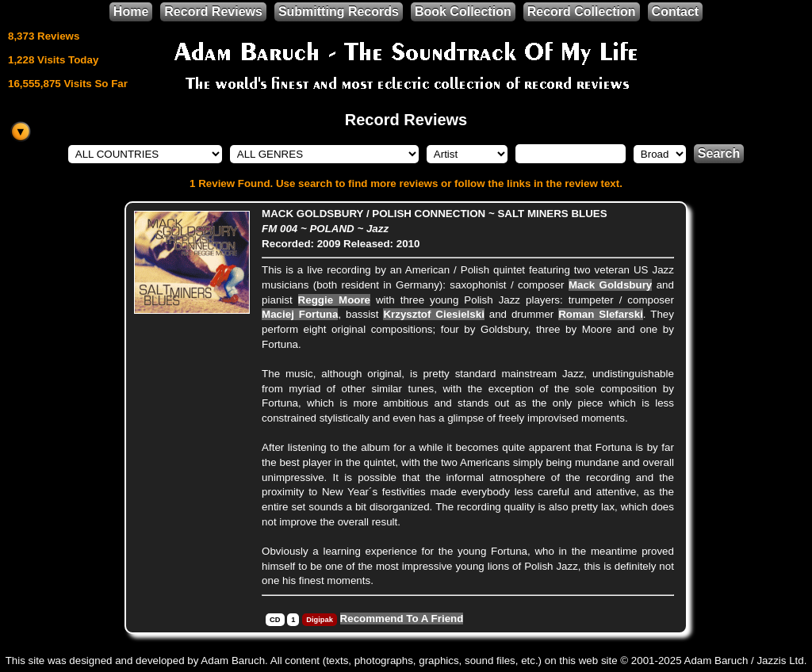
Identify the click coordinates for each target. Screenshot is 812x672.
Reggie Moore (334, 300)
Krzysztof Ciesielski (433, 314)
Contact (676, 11)
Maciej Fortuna (300, 314)
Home (131, 11)
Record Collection (582, 11)
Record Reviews (213, 11)
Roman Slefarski (601, 314)
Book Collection (463, 11)
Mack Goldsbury (610, 285)
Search (719, 153)
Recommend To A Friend (402, 619)
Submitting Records (339, 11)
